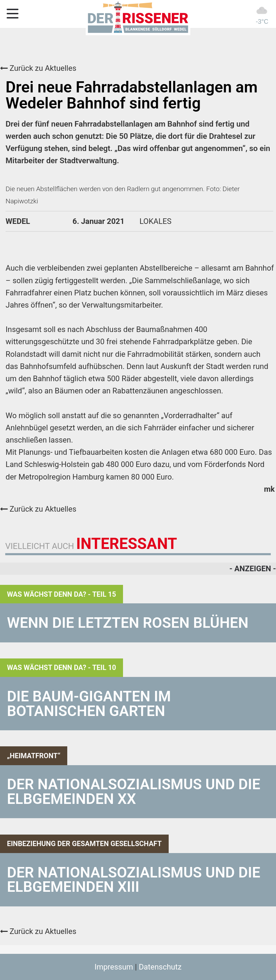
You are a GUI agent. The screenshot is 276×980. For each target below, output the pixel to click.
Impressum (114, 967)
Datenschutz (160, 967)
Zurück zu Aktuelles (38, 68)
